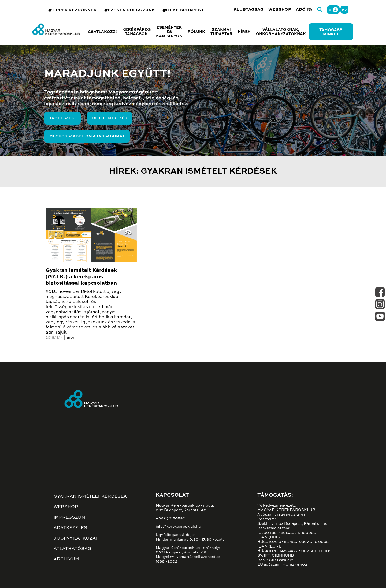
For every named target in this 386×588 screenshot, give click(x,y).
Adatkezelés (70, 528)
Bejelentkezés (110, 118)
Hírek (244, 32)
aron (71, 338)
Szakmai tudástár (221, 32)
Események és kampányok (169, 32)
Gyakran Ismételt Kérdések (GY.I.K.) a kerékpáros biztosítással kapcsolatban (81, 277)
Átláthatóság (72, 549)
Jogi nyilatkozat (76, 538)
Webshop (280, 10)
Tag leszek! (62, 118)
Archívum (66, 559)
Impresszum (70, 518)
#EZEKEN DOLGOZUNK (130, 10)
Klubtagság (248, 10)
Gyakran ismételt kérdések (90, 497)
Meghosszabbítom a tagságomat (87, 136)
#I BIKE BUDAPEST (183, 10)
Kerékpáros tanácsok (136, 32)
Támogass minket (331, 32)
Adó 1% (304, 10)
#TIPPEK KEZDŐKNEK (73, 10)
